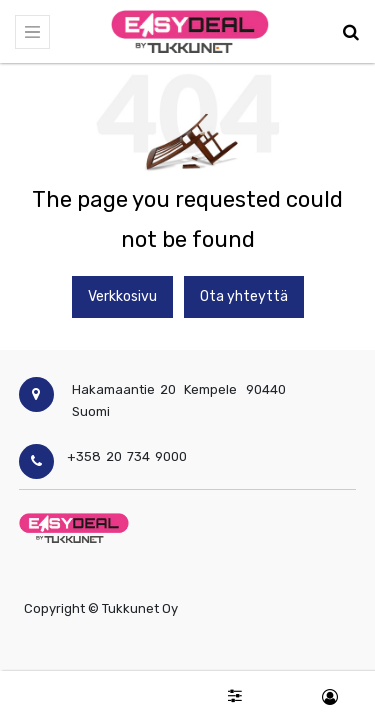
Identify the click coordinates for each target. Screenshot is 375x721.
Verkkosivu (122, 296)
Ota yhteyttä (244, 296)
